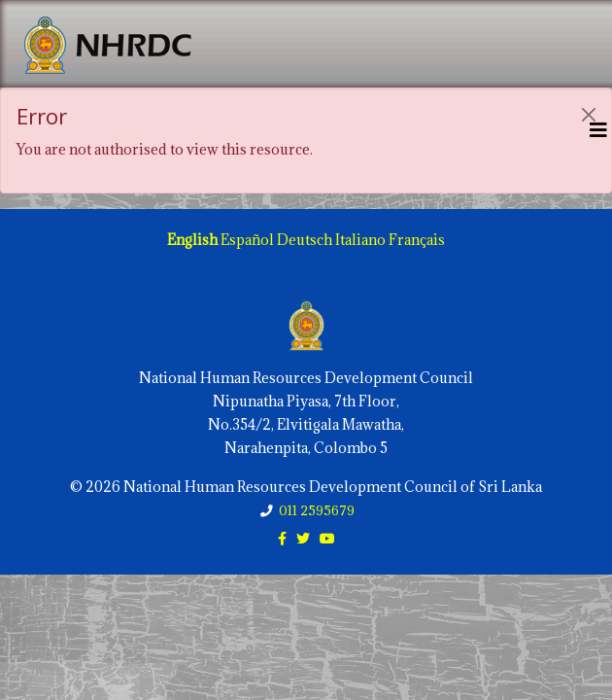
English (192, 240)
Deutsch (305, 240)
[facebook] (282, 538)
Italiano (360, 240)
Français (417, 240)
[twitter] (303, 538)
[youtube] (327, 538)
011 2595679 (317, 510)
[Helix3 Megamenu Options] (598, 130)
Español (247, 240)
